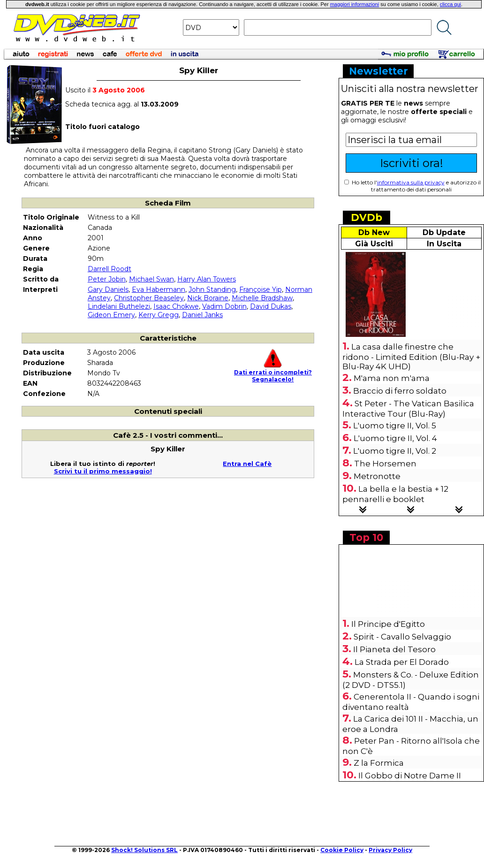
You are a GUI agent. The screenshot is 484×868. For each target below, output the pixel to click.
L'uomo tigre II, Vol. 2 (395, 451)
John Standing (212, 289)
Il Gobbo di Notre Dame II (410, 776)
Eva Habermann (159, 289)
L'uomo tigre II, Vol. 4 (395, 438)
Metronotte (377, 476)
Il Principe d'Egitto (388, 624)
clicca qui (450, 4)
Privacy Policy (390, 850)
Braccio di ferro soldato (400, 391)
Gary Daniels (108, 289)
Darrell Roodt (110, 269)
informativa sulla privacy (411, 182)
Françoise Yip (261, 289)
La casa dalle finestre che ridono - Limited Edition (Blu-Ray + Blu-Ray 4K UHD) (411, 357)
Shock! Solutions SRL (144, 850)
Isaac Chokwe (176, 306)
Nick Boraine (208, 298)
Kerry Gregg (159, 315)
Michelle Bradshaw (262, 298)
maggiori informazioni (355, 4)
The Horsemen (385, 464)
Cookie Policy (342, 850)
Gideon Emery (111, 315)
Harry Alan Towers (207, 279)
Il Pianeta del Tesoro (394, 649)
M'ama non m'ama (392, 378)
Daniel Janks (202, 315)
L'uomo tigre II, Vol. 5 (395, 426)
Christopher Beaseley (149, 298)
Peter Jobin (107, 279)
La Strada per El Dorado (402, 662)
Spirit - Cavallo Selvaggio (402, 637)
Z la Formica (379, 763)
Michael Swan (151, 279)
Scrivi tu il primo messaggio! (103, 471)
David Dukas (271, 306)
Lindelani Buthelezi (119, 306)
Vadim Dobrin (224, 306)
